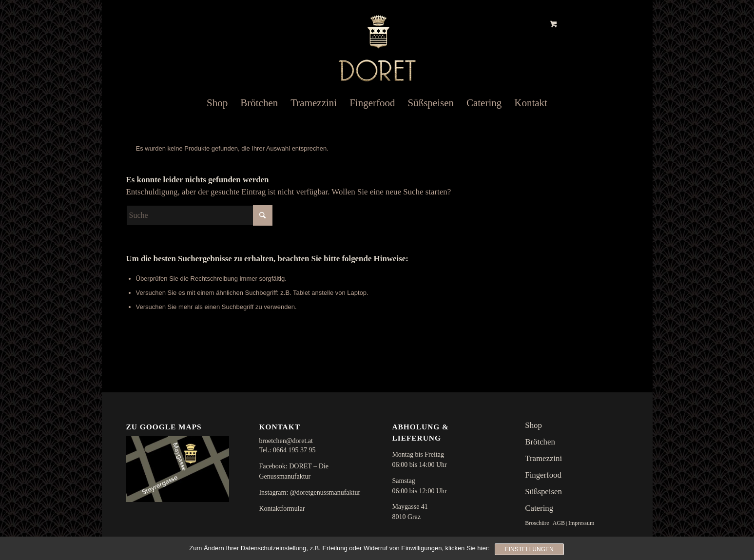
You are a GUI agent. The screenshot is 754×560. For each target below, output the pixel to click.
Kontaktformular (282, 509)
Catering (539, 508)
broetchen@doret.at (286, 441)
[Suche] (199, 215)
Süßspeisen (543, 492)
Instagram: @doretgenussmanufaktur (309, 492)
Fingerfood (543, 475)
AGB (559, 523)
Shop (533, 425)
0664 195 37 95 (294, 450)
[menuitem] (217, 103)
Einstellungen (529, 549)
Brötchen (540, 442)
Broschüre (537, 523)
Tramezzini (543, 458)
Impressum (581, 523)
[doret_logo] (377, 42)
